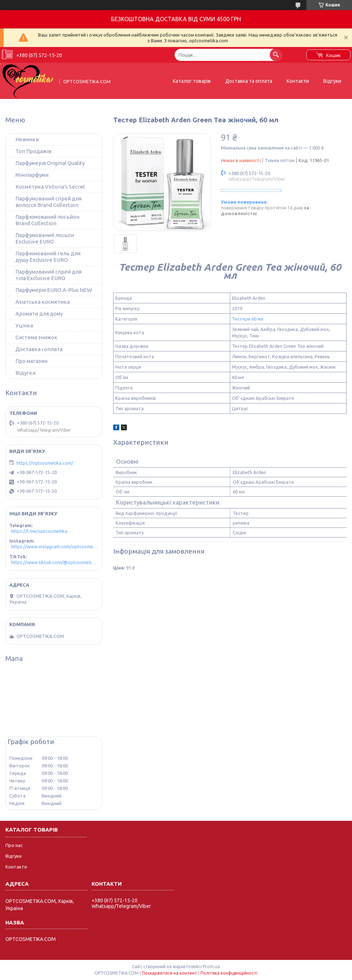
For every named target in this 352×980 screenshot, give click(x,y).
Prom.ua (211, 967)
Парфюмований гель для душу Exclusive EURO (48, 257)
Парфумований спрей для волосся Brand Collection (48, 202)
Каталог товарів (192, 81)
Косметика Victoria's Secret (50, 187)
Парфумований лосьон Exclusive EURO (45, 238)
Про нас (14, 845)
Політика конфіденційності (229, 973)
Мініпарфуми (32, 175)
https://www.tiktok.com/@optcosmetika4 (55, 562)
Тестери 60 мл (248, 319)
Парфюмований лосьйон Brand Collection (47, 220)
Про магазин (31, 361)
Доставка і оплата (39, 349)
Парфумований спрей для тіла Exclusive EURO (48, 275)
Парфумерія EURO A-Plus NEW (54, 290)
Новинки (27, 139)
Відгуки (332, 81)
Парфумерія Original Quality (50, 163)
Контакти (298, 81)
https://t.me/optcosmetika (39, 531)
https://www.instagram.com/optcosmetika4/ (55, 546)
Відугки (26, 373)
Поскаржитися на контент (170, 973)
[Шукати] (276, 55)
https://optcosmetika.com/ (45, 463)
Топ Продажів (33, 151)
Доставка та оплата (249, 81)
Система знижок (36, 337)
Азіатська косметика (43, 302)
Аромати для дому (39, 314)
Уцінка (24, 325)
